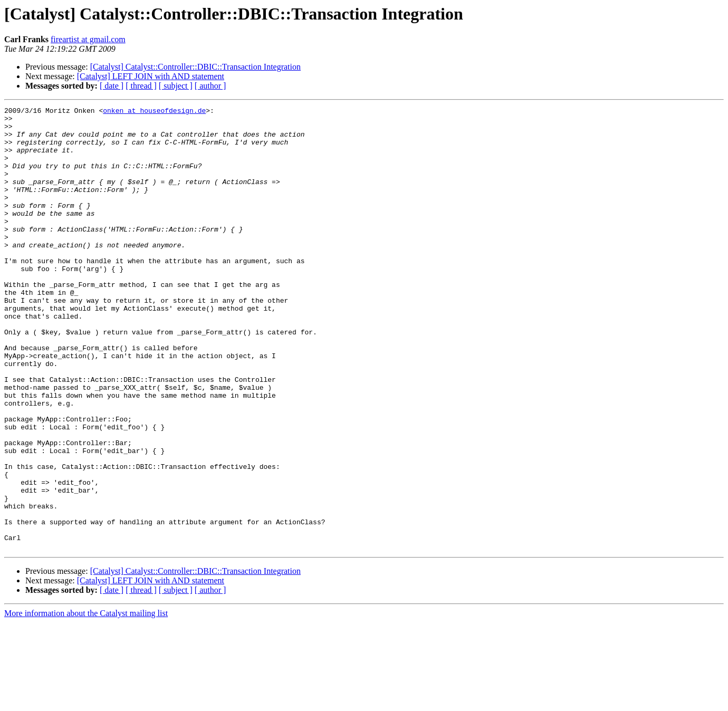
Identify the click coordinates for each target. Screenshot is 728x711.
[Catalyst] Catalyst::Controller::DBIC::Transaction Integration (195, 67)
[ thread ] (141, 86)
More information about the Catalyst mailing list (86, 702)
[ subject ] (176, 86)
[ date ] (112, 86)
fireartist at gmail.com (88, 39)
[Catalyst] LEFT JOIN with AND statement (151, 76)
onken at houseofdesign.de (154, 112)
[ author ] (210, 86)
